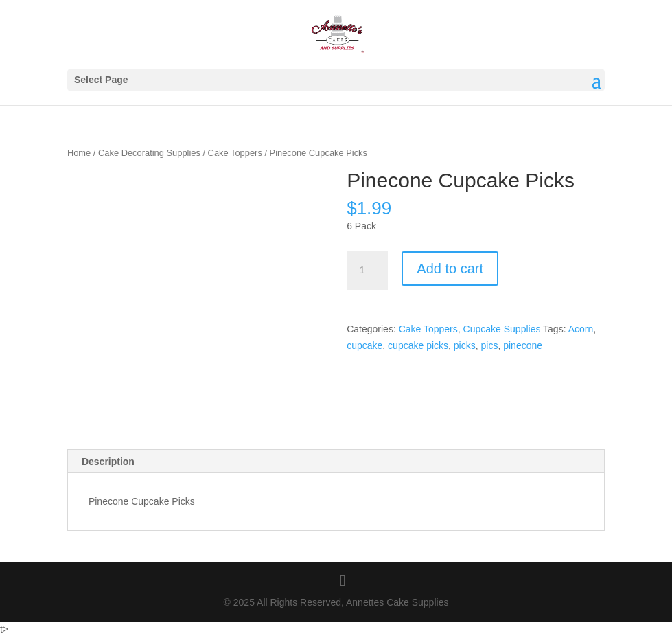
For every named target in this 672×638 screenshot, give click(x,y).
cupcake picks (418, 345)
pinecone (523, 345)
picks (465, 345)
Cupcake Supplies (502, 329)
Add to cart (450, 269)
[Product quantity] (367, 271)
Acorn (581, 329)
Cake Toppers (235, 153)
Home (79, 153)
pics (490, 345)
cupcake (364, 345)
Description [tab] (108, 462)
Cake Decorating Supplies (149, 153)
